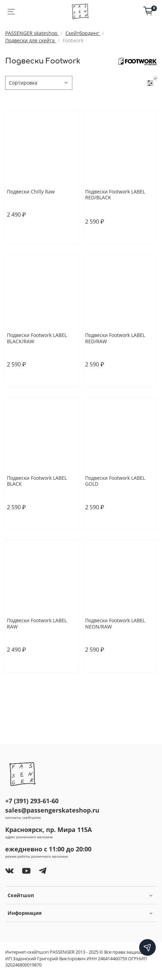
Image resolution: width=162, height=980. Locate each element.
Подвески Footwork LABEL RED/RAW (115, 338)
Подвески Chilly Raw (31, 192)
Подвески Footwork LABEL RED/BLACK (115, 195)
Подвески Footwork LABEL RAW (37, 623)
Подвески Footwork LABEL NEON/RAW (115, 623)
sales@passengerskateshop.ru (52, 810)
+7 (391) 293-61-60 (32, 801)
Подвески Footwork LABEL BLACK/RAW (37, 338)
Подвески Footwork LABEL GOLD (115, 481)
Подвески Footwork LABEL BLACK (37, 481)
